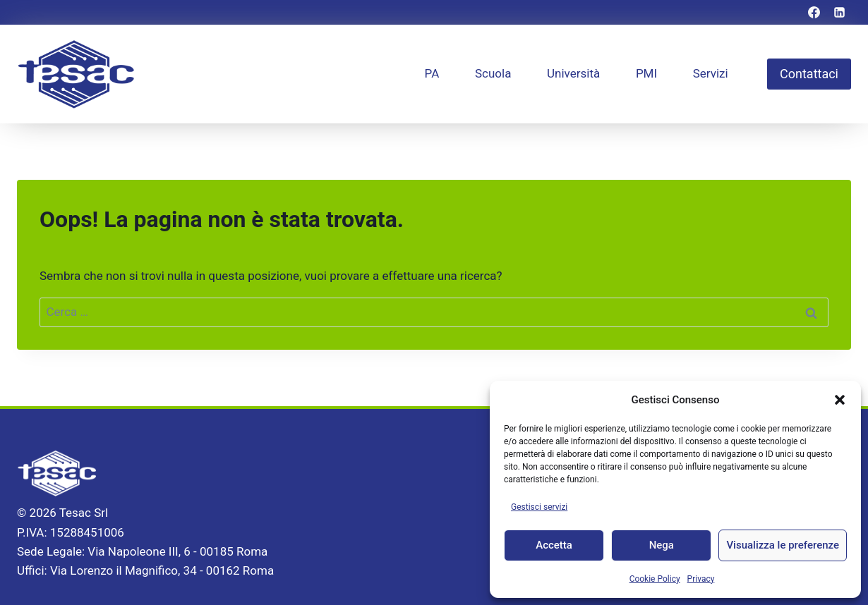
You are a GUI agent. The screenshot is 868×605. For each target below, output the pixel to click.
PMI (646, 73)
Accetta (554, 545)
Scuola (493, 73)
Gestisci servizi (539, 507)
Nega (662, 545)
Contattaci (809, 74)
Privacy (701, 579)
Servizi (711, 73)
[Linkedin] (839, 13)
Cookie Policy (655, 579)
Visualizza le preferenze (783, 545)
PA (432, 73)
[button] (840, 400)
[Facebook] (814, 13)
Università (573, 73)
